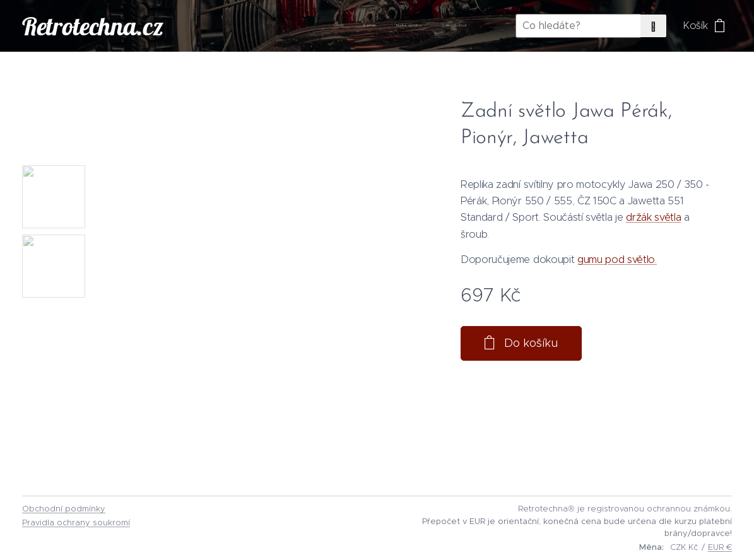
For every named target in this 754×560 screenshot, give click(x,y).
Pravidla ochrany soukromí (76, 522)
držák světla (653, 217)
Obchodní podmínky (64, 509)
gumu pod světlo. (617, 259)
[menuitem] (375, 26)
